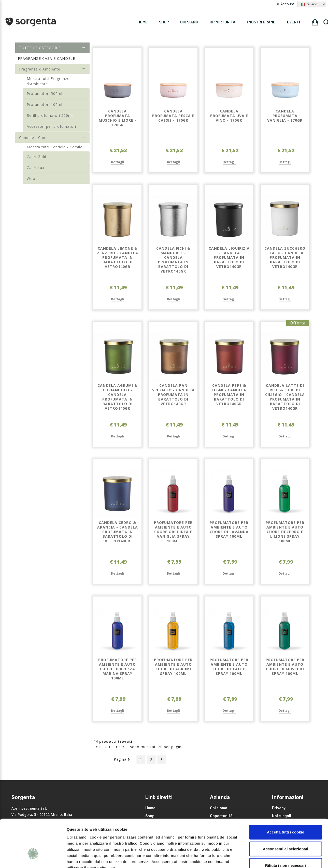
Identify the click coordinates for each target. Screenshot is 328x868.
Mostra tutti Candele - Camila (55, 147)
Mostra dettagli (270, 858)
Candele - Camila (53, 138)
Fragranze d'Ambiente (53, 69)
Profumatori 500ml (45, 94)
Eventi (294, 22)
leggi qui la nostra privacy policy (98, 837)
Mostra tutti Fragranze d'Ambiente (48, 81)
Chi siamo (189, 22)
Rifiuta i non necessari (286, 829)
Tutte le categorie (53, 48)
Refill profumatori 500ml (50, 115)
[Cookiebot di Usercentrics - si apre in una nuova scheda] (33, 858)
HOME (142, 22)
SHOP (164, 22)
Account (288, 4)
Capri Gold (37, 157)
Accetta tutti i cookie (286, 796)
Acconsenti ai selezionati (286, 812)
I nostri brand (261, 22)
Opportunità (223, 22)
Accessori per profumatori (51, 126)
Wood (32, 179)
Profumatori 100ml (45, 104)
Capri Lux (35, 168)
